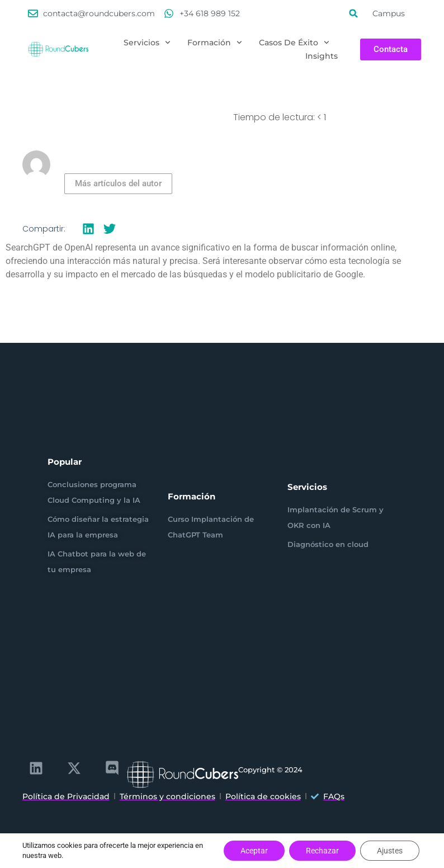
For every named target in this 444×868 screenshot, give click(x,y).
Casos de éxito (294, 43)
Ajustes (390, 851)
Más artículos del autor (118, 183)
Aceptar (254, 851)
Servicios (147, 43)
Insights (322, 56)
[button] (353, 13)
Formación (215, 43)
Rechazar (322, 851)
